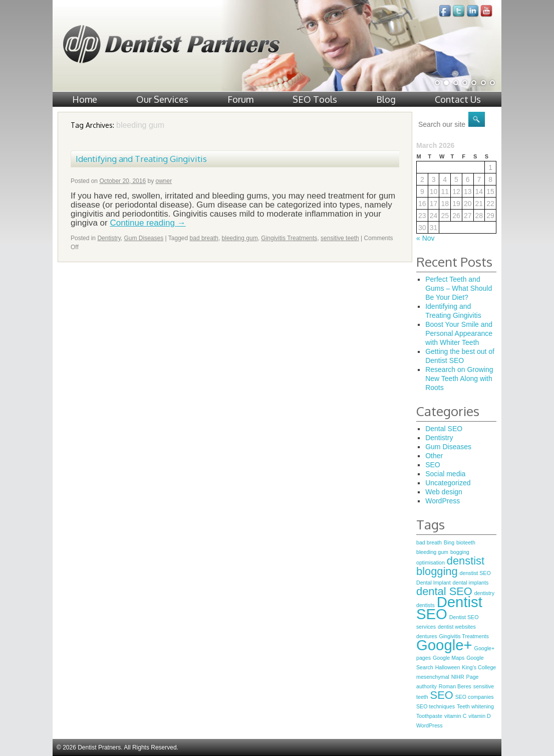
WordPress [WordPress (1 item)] (430, 725)
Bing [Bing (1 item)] (449, 542)
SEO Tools (315, 99)
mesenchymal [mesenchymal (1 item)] (433, 677)
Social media (445, 474)
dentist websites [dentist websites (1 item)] (457, 627)
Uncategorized (448, 483)
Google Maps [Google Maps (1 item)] (449, 658)
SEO (433, 465)
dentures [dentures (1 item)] (427, 636)
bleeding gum (240, 238)
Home (85, 99)
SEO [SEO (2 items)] (442, 695)
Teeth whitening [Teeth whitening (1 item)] (475, 706)
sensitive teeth (340, 238)
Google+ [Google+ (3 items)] (444, 645)
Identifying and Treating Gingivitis (141, 159)
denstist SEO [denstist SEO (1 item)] (475, 573)
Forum (240, 99)
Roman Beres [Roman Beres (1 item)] (455, 686)
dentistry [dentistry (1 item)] (484, 593)
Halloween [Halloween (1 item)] (448, 667)
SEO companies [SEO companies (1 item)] (475, 697)
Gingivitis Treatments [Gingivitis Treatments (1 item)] (464, 636)
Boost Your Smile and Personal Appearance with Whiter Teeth (459, 333)
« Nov (426, 238)
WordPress (443, 501)
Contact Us (458, 99)
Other (434, 456)
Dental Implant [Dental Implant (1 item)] (434, 583)
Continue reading (148, 223)
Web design (444, 492)
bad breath (204, 238)
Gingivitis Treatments (289, 238)
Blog (386, 99)
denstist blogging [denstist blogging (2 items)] (450, 566)
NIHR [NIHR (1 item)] (458, 677)
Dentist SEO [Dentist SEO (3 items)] (449, 608)
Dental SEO (444, 429)
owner (164, 181)
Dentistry (109, 238)
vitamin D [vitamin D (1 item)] (479, 716)
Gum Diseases (144, 238)
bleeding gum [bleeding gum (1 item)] (432, 552)
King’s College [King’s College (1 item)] (479, 667)
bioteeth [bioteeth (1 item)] (466, 542)
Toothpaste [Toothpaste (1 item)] (429, 716)
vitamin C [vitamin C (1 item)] (455, 716)
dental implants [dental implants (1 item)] (471, 583)
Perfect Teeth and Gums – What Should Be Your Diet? (459, 288)
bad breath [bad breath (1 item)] (429, 542)
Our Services (162, 99)
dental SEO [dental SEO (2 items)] (444, 591)
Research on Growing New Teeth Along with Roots (459, 379)
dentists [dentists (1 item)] (426, 605)
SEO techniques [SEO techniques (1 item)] (436, 706)
